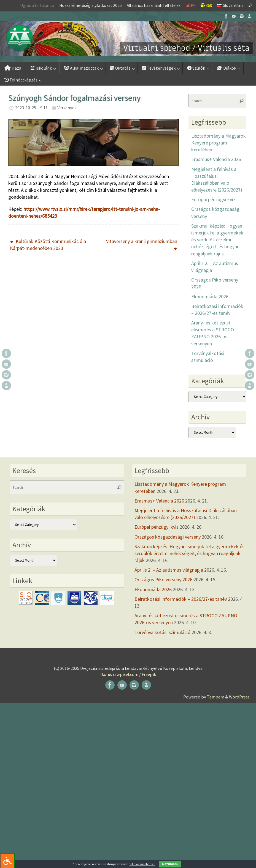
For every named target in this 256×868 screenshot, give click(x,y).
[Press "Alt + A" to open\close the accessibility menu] (7, 861)
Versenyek (67, 108)
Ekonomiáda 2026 (210, 297)
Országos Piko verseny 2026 (163, 579)
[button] (128, 38)
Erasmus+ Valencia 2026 (216, 159)
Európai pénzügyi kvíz (213, 199)
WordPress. (240, 697)
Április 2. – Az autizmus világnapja (169, 570)
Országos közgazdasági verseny (168, 537)
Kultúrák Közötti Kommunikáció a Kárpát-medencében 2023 (48, 245)
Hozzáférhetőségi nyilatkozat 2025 (91, 5)
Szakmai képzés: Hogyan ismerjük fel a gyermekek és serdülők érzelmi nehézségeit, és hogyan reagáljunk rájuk (217, 240)
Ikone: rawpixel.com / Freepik (128, 674)
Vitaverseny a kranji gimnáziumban (142, 245)
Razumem (170, 864)
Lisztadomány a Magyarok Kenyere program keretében (219, 143)
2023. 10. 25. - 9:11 (31, 108)
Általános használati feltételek (154, 5)
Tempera (216, 697)
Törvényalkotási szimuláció (162, 632)
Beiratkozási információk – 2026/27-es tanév (181, 599)
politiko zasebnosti (142, 864)
